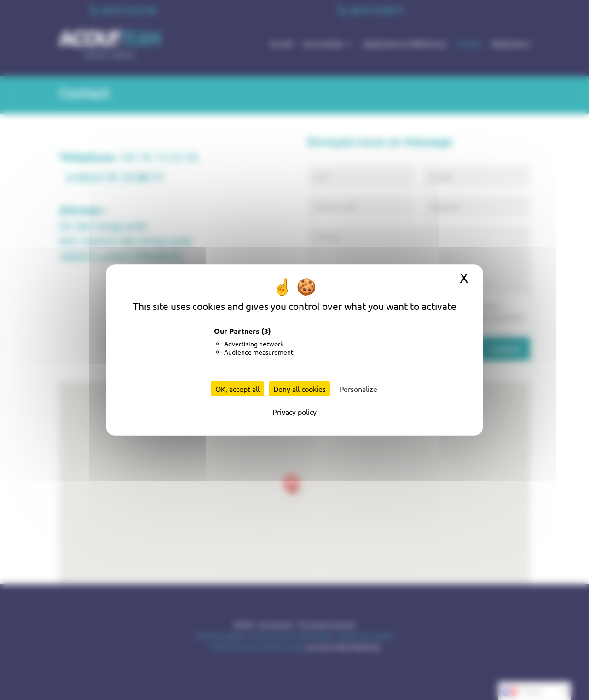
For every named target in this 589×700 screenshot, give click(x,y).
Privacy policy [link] (294, 412)
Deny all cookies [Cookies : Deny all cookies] (300, 389)
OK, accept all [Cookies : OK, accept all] (237, 389)
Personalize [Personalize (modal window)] (358, 389)
